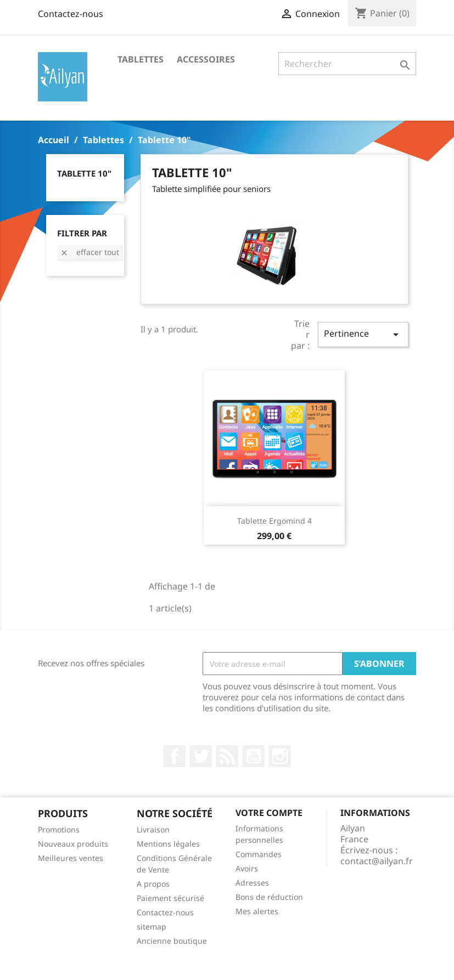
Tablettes (141, 59)
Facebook (175, 756)
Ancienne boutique (172, 941)
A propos (153, 884)
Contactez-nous (71, 14)
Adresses (252, 883)
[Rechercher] (347, 64)
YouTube (254, 756)
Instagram (280, 756)
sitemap (152, 927)
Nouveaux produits (73, 844)
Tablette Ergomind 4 (274, 521)
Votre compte (269, 813)
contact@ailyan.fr (377, 861)
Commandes (259, 854)
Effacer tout (89, 252)
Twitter (201, 756)
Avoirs (247, 868)
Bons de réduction (269, 897)
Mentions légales (168, 844)
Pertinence (363, 334)
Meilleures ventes (71, 858)
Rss (227, 756)
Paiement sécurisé (170, 898)
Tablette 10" (84, 173)
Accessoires (206, 59)
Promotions (59, 829)
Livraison (153, 829)
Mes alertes (257, 911)
